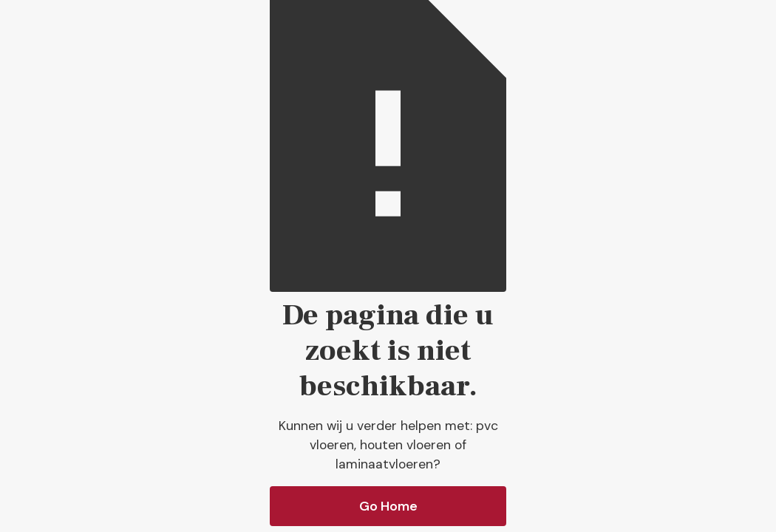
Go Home (388, 506)
